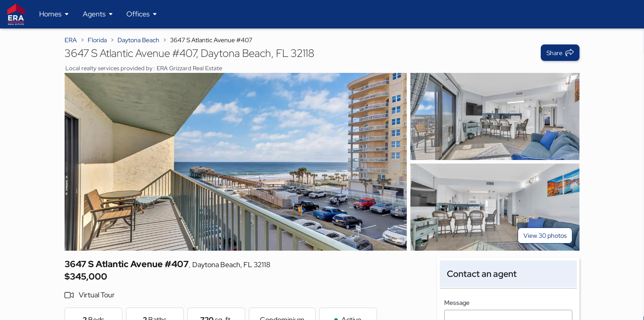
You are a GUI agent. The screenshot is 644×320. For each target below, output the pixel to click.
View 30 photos (545, 236)
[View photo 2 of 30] (495, 116)
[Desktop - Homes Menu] (54, 14)
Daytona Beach (138, 40)
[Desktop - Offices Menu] (142, 14)
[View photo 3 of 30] (495, 207)
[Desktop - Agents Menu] (98, 14)
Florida (97, 40)
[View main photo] (236, 162)
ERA (71, 40)
